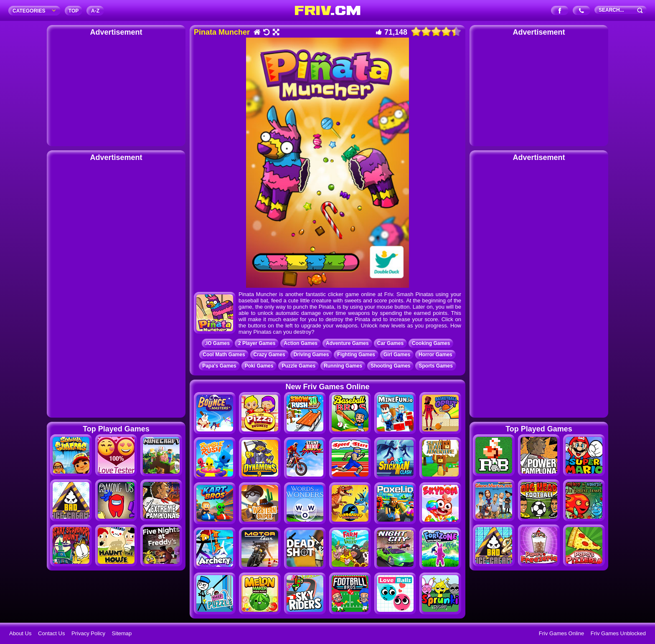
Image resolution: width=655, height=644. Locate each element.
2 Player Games (257, 343)
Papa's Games (219, 366)
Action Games (301, 343)
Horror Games (435, 355)
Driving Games (311, 355)
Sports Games (435, 366)
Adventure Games (347, 343)
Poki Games (259, 366)
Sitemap (122, 633)
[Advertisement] (116, 90)
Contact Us (51, 633)
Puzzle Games (298, 366)
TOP (74, 11)
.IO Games (217, 343)
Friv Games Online (561, 633)
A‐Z (95, 11)
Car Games (390, 343)
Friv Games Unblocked (618, 633)
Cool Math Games (224, 355)
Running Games (343, 366)
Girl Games (397, 355)
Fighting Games (356, 355)
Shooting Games (390, 366)
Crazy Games (269, 355)
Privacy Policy (88, 633)
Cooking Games (431, 343)
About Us (20, 633)
